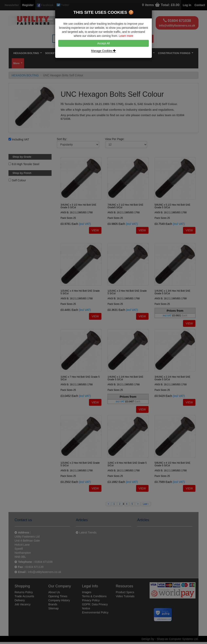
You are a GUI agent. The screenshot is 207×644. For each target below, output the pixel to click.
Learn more (126, 36)
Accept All (103, 43)
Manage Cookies (104, 51)
